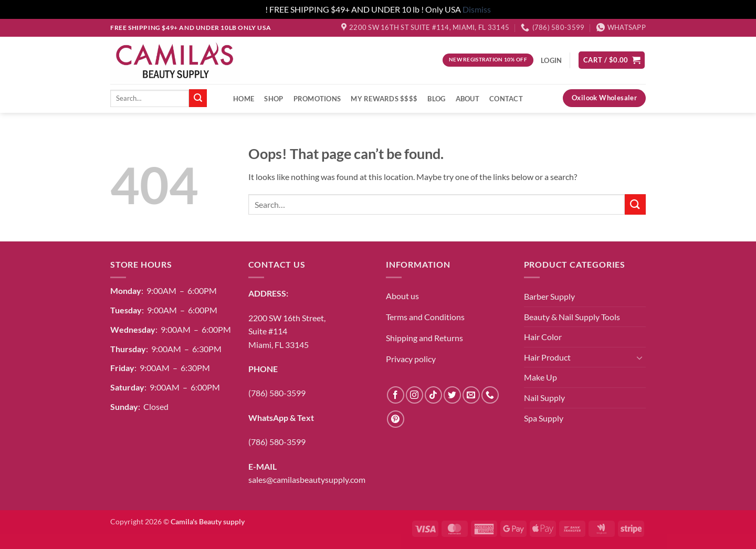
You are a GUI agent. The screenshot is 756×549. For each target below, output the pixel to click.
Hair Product (547, 357)
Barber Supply (549, 296)
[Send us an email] (471, 395)
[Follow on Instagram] (414, 395)
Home (244, 99)
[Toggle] (639, 357)
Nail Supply (544, 398)
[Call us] (490, 395)
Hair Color (543, 337)
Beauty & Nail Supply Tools (572, 317)
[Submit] (198, 98)
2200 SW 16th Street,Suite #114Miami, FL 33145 (287, 331)
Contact (506, 99)
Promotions (317, 99)
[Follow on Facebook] (396, 395)
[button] (612, 60)
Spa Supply (544, 418)
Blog (436, 99)
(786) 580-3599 (277, 393)
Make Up (540, 377)
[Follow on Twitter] (452, 395)
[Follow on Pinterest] (396, 419)
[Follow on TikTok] (433, 395)
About (468, 99)
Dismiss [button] (477, 9)
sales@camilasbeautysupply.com (307, 479)
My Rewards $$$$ (384, 99)
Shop (274, 99)
